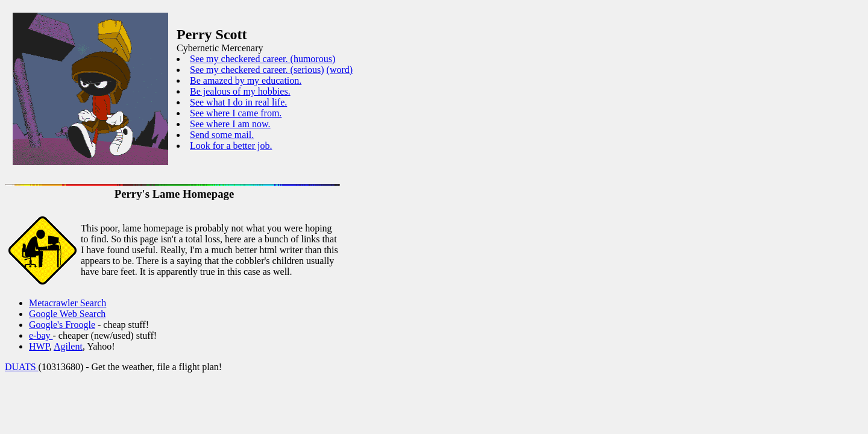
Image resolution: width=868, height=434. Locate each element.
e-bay (41, 335)
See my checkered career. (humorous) (263, 59)
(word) (340, 70)
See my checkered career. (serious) (257, 70)
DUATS (22, 367)
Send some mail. (222, 135)
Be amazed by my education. (246, 80)
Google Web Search (67, 314)
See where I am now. (230, 124)
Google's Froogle (62, 325)
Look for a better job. (231, 146)
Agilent (68, 346)
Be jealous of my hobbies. (240, 91)
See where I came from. (236, 113)
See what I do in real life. (238, 102)
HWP (39, 346)
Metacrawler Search (68, 303)
